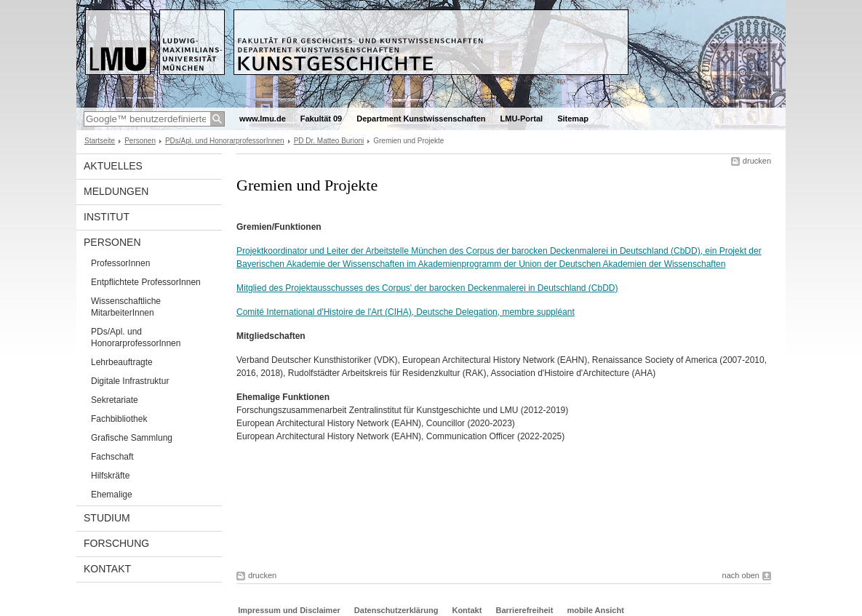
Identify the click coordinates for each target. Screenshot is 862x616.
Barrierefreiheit (525, 610)
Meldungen (116, 191)
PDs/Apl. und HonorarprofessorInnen (225, 141)
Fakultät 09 (321, 119)
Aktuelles (113, 166)
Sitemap (573, 119)
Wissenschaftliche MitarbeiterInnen (126, 307)
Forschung (116, 543)
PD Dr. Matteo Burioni (329, 141)
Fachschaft (112, 457)
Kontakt (107, 569)
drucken (757, 161)
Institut (107, 217)
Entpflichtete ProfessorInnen (146, 282)
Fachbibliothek (119, 419)
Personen (140, 141)
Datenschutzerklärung (396, 610)
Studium (107, 518)
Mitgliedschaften (271, 336)
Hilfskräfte (110, 476)
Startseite (100, 141)
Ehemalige (112, 495)
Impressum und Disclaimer (289, 610)
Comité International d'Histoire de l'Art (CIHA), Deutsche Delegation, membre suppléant (406, 312)
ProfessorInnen (120, 263)
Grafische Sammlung (132, 438)
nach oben (741, 575)
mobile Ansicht (595, 610)
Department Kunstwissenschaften (421, 119)
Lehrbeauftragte (122, 362)
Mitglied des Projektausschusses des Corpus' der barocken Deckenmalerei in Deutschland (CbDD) (427, 288)
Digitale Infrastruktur (130, 381)
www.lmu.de (263, 119)
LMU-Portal (522, 119)
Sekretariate (115, 400)
